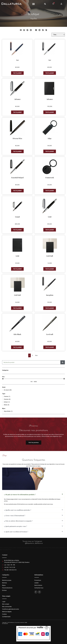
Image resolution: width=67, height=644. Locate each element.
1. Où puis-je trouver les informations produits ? (20, 494)
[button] (33, 4)
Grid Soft (50, 256)
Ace (17, 60)
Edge (50, 138)
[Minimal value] (33, 379)
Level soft (50, 334)
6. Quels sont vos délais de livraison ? (16, 532)
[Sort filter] (58, 35)
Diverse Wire (17, 138)
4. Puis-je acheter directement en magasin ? (18, 521)
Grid (50, 217)
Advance (17, 99)
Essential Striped (17, 178)
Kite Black (17, 334)
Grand (17, 217)
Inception (50, 295)
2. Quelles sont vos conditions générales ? (18, 510)
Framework (50, 178)
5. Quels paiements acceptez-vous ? (15, 526)
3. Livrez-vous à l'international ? (15, 515)
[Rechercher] (63, 362)
